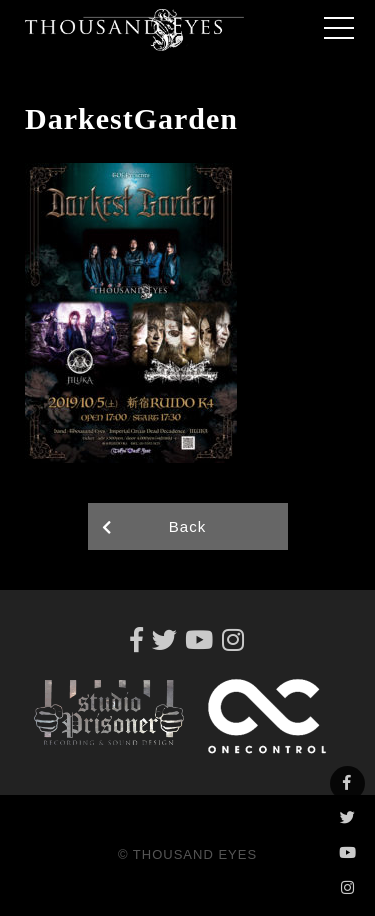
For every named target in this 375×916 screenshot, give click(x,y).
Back (187, 526)
